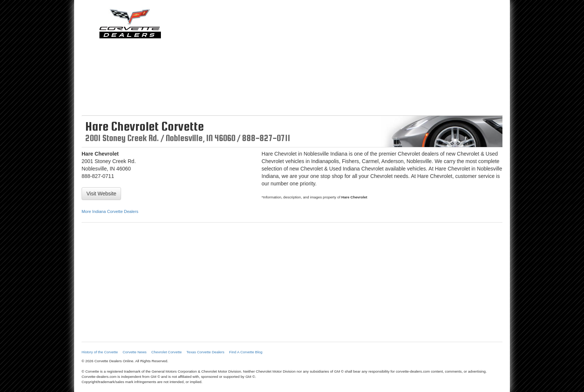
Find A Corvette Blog (246, 352)
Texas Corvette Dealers (206, 352)
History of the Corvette (100, 352)
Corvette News (134, 352)
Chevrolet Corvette (166, 352)
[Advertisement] (346, 60)
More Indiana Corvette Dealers (110, 211)
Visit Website (101, 194)
